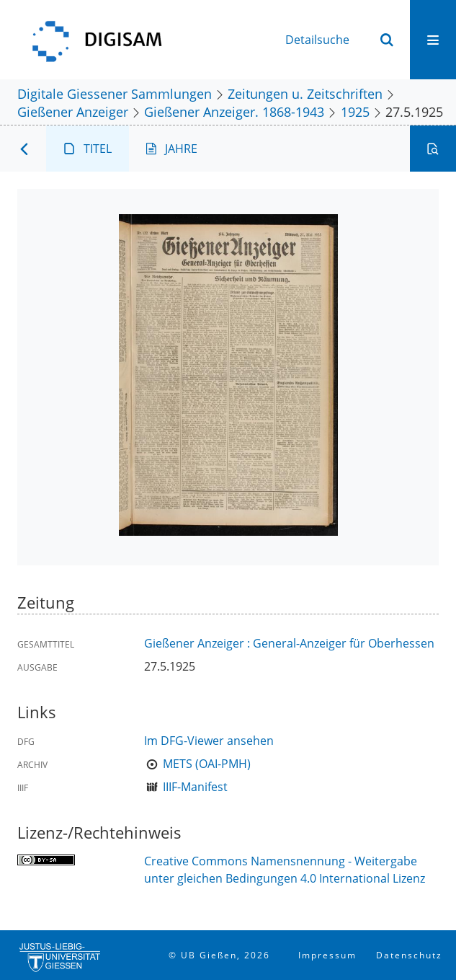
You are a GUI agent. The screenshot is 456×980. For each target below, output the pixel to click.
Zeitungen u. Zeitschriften (305, 93)
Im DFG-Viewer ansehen (209, 741)
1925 (355, 111)
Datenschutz (409, 955)
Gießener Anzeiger (73, 111)
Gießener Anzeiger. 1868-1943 (234, 111)
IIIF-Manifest (195, 787)
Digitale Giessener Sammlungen (115, 93)
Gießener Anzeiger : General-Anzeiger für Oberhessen (289, 643)
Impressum (327, 955)
